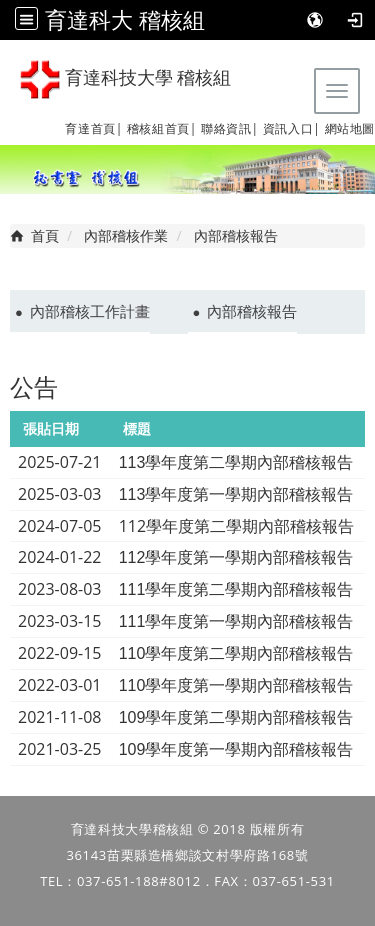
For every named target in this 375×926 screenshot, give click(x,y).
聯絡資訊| (230, 128)
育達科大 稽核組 (125, 19)
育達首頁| (94, 128)
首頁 (45, 235)
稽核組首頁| (162, 128)
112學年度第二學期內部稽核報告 (236, 526)
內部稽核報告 (252, 311)
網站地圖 (350, 128)
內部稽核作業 (126, 235)
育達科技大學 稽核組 (125, 79)
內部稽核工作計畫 (90, 311)
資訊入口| (292, 128)
